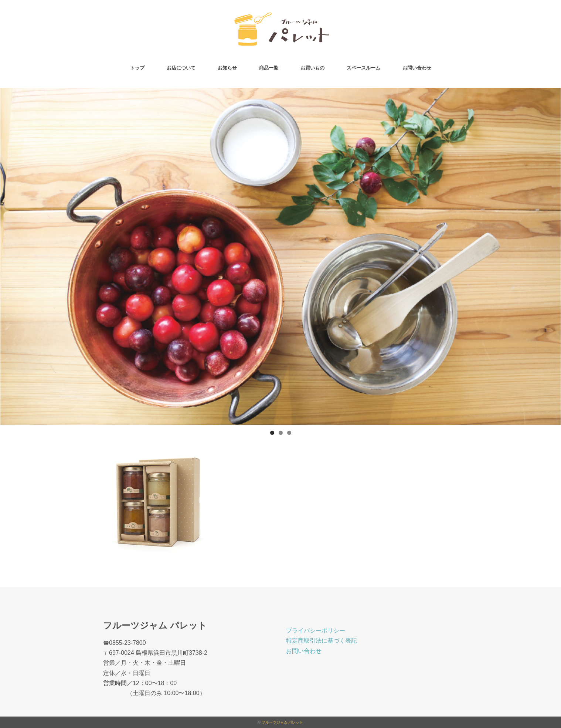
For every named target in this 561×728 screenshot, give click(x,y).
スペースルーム (363, 68)
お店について (181, 68)
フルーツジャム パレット (283, 722)
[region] (280, 256)
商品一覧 (269, 68)
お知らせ (227, 68)
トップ (137, 68)
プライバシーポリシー (316, 631)
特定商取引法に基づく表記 (322, 641)
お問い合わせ (417, 68)
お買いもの (312, 68)
